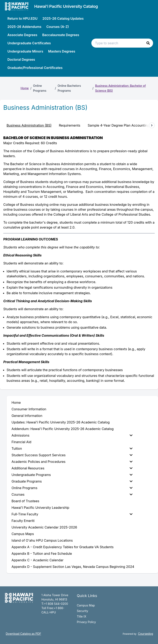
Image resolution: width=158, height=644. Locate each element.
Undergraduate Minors (25, 51)
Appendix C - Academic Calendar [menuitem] (37, 560)
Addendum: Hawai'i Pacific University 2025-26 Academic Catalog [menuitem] (63, 429)
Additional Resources (72, 468)
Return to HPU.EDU (22, 18)
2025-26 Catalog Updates (63, 18)
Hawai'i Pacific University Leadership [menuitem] (40, 508)
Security (82, 611)
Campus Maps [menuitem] (23, 534)
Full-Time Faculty (72, 514)
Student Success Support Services (72, 455)
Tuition (72, 448)
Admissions (72, 435)
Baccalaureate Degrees (61, 35)
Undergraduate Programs (72, 475)
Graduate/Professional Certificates (35, 68)
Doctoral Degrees (21, 59)
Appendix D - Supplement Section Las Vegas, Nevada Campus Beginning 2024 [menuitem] (73, 567)
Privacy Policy (86, 622)
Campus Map (86, 605)
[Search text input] (122, 43)
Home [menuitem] (16, 403)
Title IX (81, 616)
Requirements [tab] (70, 125)
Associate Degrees (22, 35)
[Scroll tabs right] (152, 125)
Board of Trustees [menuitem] (25, 501)
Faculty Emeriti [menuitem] (23, 521)
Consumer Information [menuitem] (29, 409)
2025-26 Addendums (24, 27)
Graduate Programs (72, 481)
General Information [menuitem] (27, 416)
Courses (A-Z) (58, 27)
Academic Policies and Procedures (72, 462)
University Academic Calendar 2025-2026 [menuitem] (44, 527)
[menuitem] (73, 435)
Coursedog (146, 634)
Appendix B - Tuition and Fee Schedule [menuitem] (42, 554)
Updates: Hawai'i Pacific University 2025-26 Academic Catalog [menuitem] (61, 422)
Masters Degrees (62, 51)
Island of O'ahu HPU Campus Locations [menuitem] (42, 540)
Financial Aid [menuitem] (21, 442)
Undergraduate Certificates (29, 43)
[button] (148, 43)
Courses (72, 494)
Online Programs (72, 488)
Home (25, 88)
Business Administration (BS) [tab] (29, 125)
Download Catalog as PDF (23, 634)
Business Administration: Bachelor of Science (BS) (121, 88)
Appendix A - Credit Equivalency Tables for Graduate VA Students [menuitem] (63, 547)
